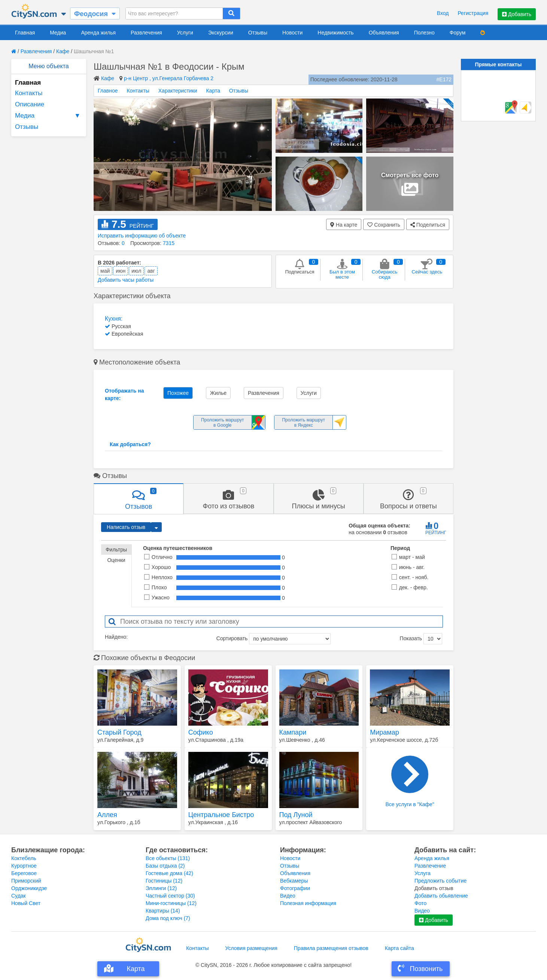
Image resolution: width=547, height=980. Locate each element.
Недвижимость (335, 33)
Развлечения (146, 33)
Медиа (58, 33)
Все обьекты (168, 858)
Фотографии (295, 888)
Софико (201, 732)
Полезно (424, 33)
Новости (292, 33)
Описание (30, 104)
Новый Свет (26, 903)
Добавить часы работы (126, 280)
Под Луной (296, 815)
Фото (420, 903)
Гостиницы (164, 881)
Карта (213, 91)
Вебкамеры (294, 881)
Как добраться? (130, 444)
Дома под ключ (168, 918)
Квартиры (163, 911)
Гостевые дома (169, 873)
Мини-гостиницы (171, 903)
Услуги (185, 33)
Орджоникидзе (29, 888)
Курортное (24, 866)
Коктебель (24, 858)
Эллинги (161, 888)
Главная (25, 33)
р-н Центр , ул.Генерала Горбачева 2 (169, 78)
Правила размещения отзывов (331, 948)
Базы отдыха (165, 866)
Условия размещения (251, 948)
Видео (288, 896)
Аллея (107, 815)
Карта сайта (399, 948)
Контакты (29, 93)
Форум (458, 33)
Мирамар (384, 732)
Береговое (24, 873)
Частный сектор (170, 896)
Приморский (26, 881)
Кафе (63, 51)
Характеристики (178, 91)
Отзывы (258, 33)
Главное (108, 91)
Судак (19, 896)
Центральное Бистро (221, 815)
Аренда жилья (98, 33)
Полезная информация (308, 903)
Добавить (517, 14)
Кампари (293, 732)
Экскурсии (221, 33)
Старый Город (119, 732)
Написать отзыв (126, 527)
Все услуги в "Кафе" (410, 781)
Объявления (384, 33)
